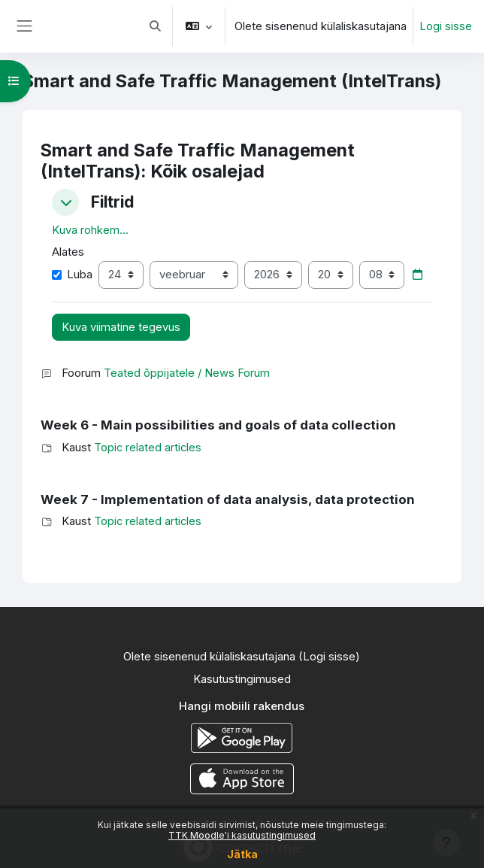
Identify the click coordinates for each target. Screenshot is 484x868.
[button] (155, 26)
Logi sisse (446, 26)
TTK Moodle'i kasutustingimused (242, 835)
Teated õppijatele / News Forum (187, 373)
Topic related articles (148, 448)
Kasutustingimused (242, 679)
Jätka (242, 854)
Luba (72, 275)
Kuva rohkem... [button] (90, 230)
